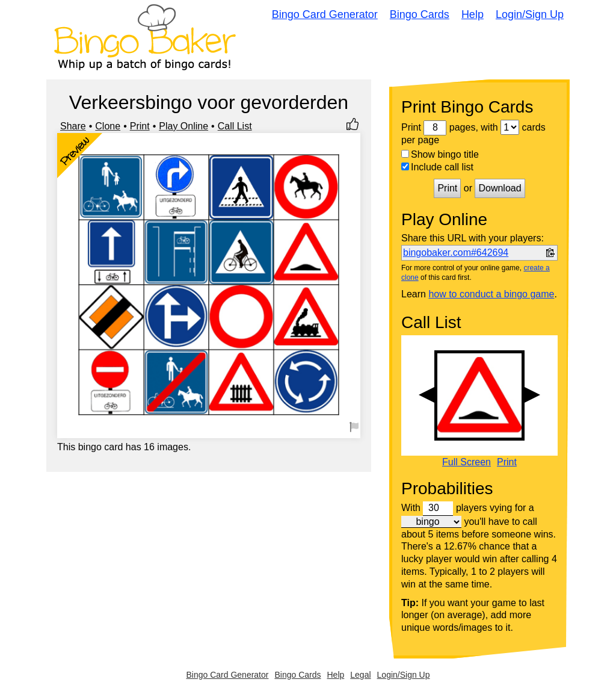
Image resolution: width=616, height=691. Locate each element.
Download (500, 188)
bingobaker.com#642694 (456, 253)
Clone (108, 126)
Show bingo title (440, 154)
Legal (360, 675)
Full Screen (467, 462)
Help (473, 14)
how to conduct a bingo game (491, 294)
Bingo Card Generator (325, 14)
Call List (235, 126)
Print (140, 126)
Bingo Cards (420, 14)
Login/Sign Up (530, 14)
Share (73, 126)
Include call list (437, 167)
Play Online (183, 126)
